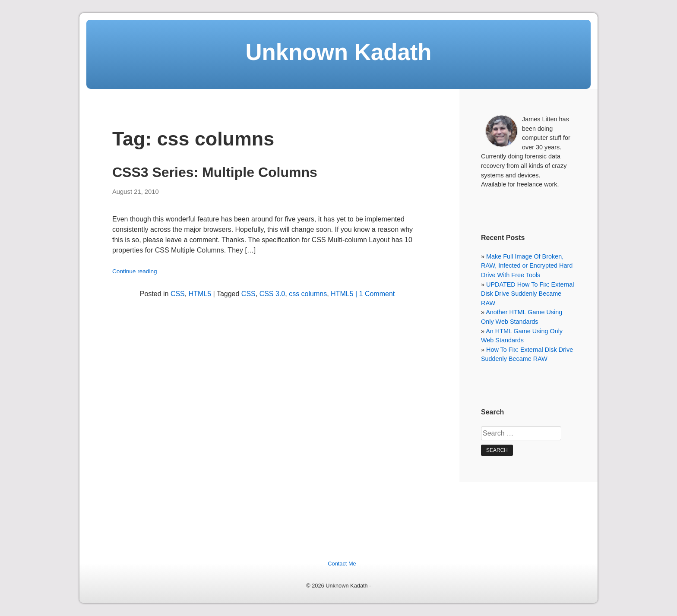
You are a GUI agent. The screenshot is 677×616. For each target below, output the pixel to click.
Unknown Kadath (338, 52)
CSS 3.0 (272, 294)
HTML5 (200, 294)
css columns (308, 294)
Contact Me (342, 564)
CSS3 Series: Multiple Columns (215, 172)
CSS (178, 294)
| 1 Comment (374, 294)
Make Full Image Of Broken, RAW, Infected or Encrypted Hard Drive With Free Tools (527, 266)
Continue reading (135, 271)
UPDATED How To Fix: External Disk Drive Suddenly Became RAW (527, 294)
